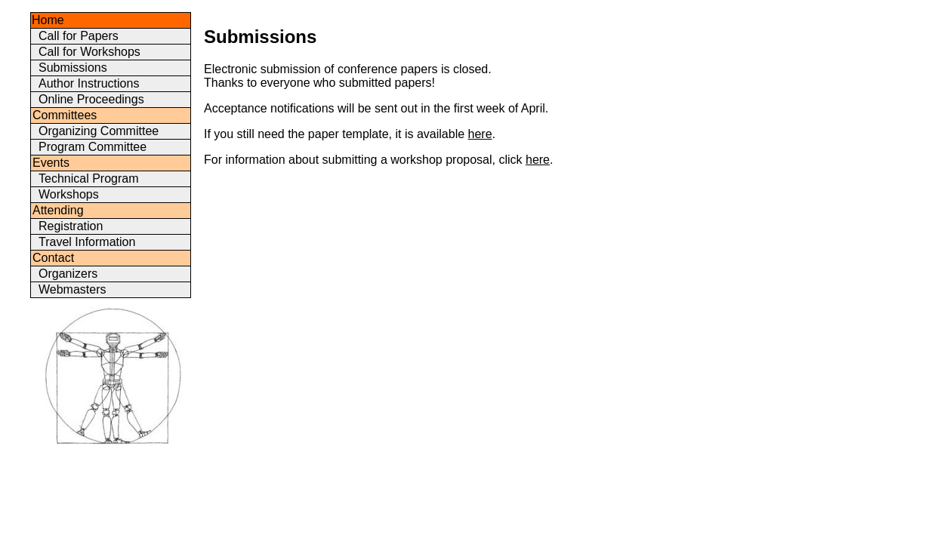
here (480, 134)
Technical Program (89, 178)
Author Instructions (89, 83)
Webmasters (72, 289)
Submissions (73, 68)
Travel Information (87, 242)
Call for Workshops (89, 52)
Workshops (69, 194)
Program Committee (93, 147)
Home (48, 20)
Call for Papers (79, 36)
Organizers (68, 274)
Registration (71, 226)
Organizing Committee (99, 131)
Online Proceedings (91, 99)
